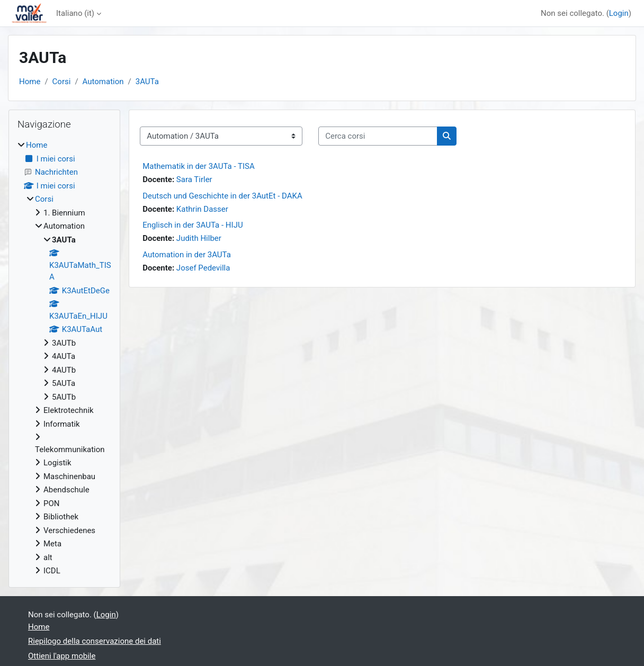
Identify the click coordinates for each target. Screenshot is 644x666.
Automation (103, 82)
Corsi (62, 82)
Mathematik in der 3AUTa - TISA (199, 166)
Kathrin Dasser (202, 209)
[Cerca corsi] (378, 136)
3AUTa (147, 82)
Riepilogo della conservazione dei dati (95, 641)
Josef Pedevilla (203, 268)
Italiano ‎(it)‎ (75, 13)
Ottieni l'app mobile (62, 656)
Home (30, 82)
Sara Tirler (194, 179)
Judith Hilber (199, 238)
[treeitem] (64, 358)
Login (619, 13)
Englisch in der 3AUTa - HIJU (193, 225)
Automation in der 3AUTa (187, 255)
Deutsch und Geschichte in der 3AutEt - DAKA (222, 196)
